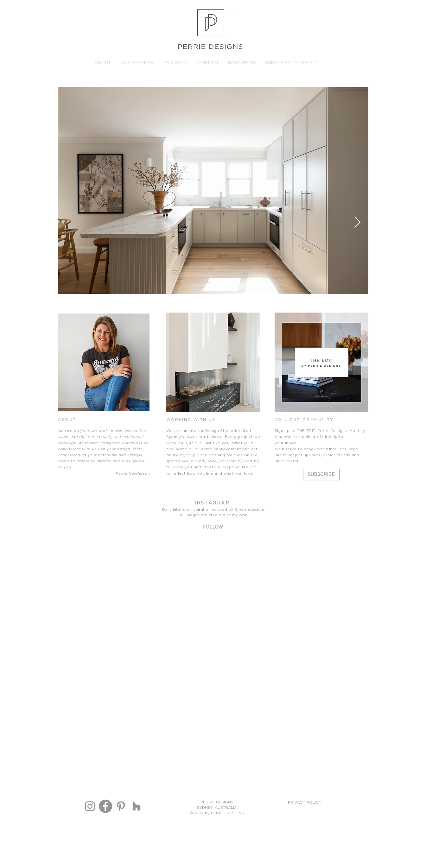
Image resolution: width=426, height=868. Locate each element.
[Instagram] (90, 806)
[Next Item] (357, 222)
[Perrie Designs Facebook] (105, 806)
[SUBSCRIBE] (321, 475)
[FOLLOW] (213, 528)
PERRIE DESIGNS (217, 802)
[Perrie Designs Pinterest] (121, 806)
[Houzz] (137, 806)
